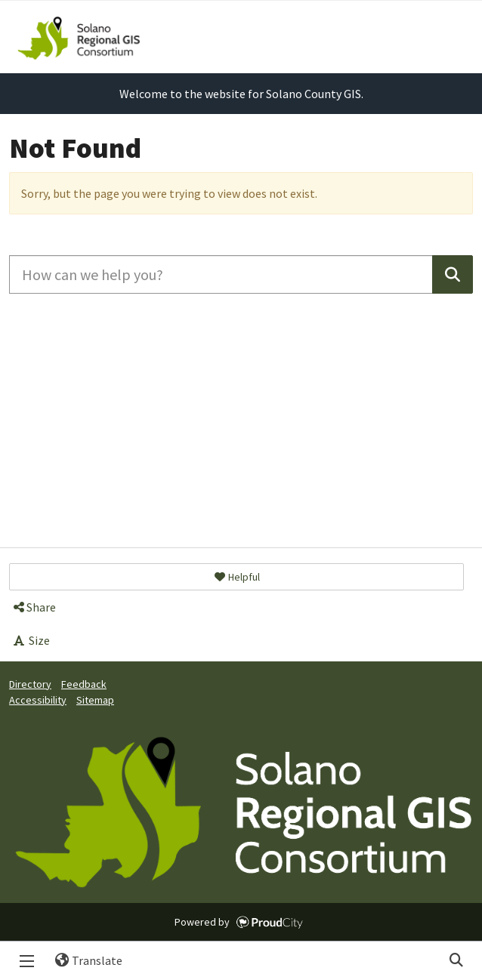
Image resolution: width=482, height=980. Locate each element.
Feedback (84, 684)
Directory (30, 684)
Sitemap (95, 700)
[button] (236, 577)
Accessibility (38, 700)
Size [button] (31, 640)
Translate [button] (83, 961)
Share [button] (34, 607)
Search (456, 961)
